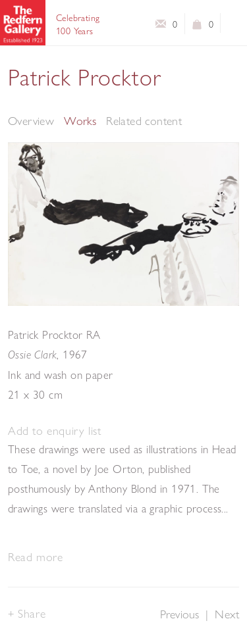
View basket (197, 27)
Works (80, 121)
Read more (35, 557)
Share (32, 613)
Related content (144, 121)
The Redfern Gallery (23, 23)
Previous (179, 614)
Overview (31, 121)
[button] (54, 431)
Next (227, 614)
